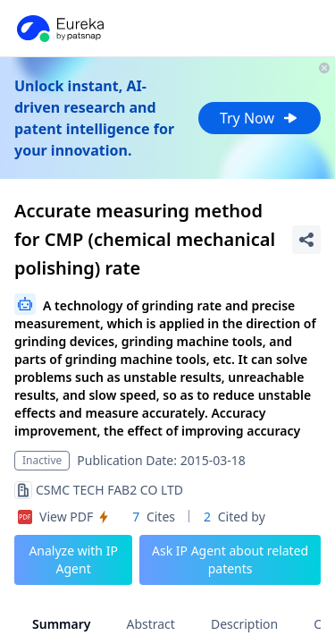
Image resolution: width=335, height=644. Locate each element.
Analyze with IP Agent (73, 559)
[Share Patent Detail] (306, 240)
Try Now (260, 118)
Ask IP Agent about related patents (230, 559)
